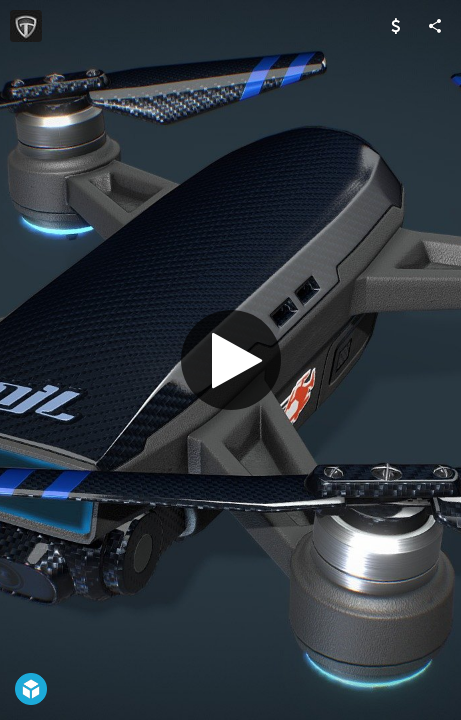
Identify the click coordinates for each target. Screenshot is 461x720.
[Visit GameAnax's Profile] (26, 26)
